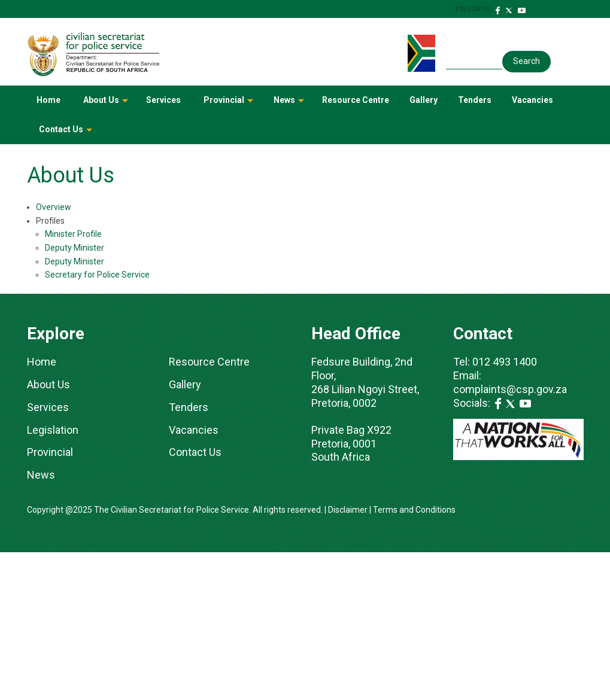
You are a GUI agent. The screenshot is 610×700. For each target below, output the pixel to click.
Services (163, 100)
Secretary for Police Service (97, 275)
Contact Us (66, 134)
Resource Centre (356, 100)
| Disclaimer (346, 510)
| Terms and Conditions (412, 510)
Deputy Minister (75, 248)
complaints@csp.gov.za (511, 389)
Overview (54, 207)
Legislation (53, 430)
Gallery (424, 100)
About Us (107, 104)
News (290, 104)
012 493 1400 (505, 362)
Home (48, 100)
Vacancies (532, 100)
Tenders (475, 100)
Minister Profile (73, 234)
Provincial (229, 104)
